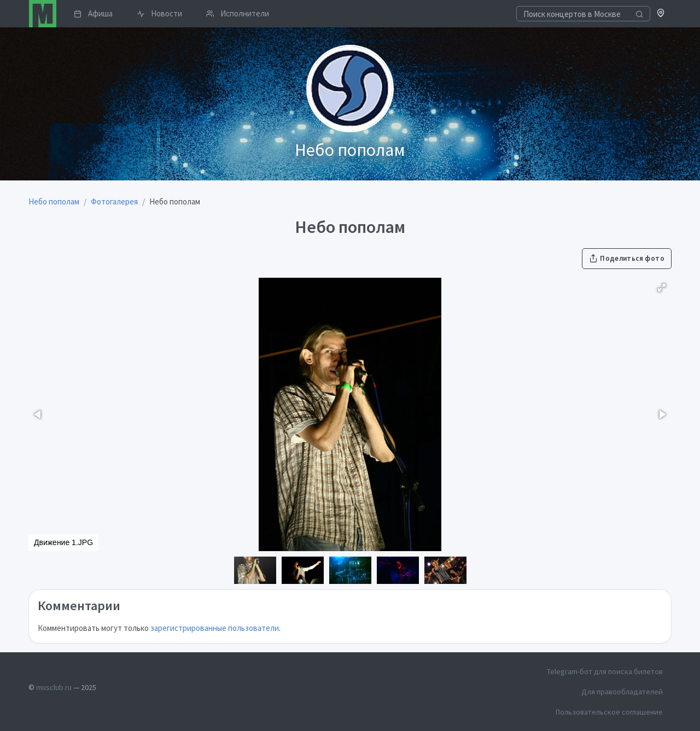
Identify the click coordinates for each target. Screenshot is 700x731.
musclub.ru (54, 687)
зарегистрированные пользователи (215, 628)
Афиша (93, 13)
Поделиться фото (627, 258)
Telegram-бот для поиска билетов (605, 671)
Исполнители (238, 13)
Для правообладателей (622, 692)
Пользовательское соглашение (609, 712)
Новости (159, 13)
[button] (661, 14)
